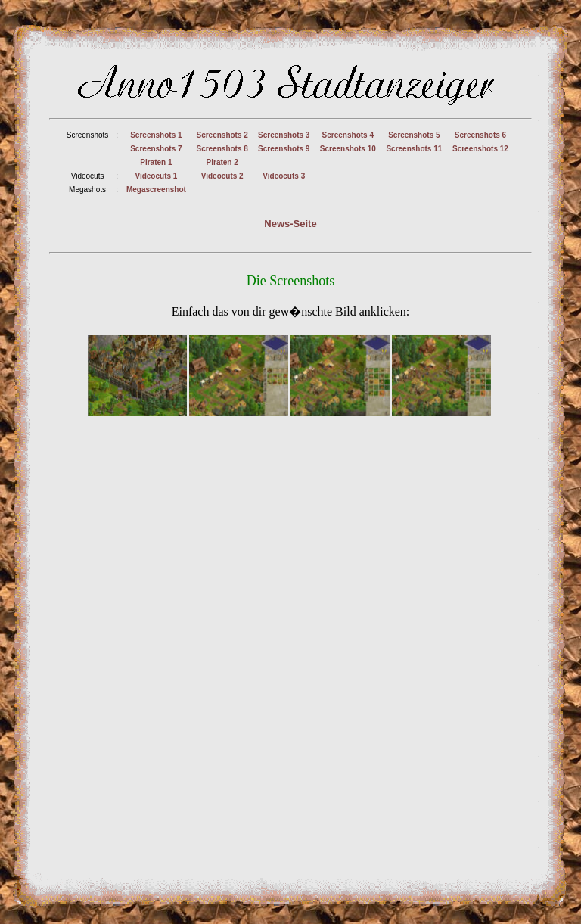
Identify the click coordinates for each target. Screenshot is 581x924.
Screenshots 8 (222, 149)
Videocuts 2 (222, 176)
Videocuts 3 (284, 176)
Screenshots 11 (414, 149)
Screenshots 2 (222, 135)
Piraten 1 (156, 162)
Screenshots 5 (414, 135)
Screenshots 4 (348, 135)
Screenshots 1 (156, 135)
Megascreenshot (156, 190)
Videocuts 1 (156, 176)
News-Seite (290, 224)
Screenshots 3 (284, 135)
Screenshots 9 (284, 149)
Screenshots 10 (348, 149)
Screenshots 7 (156, 149)
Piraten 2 (222, 162)
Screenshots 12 (480, 149)
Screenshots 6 (480, 135)
